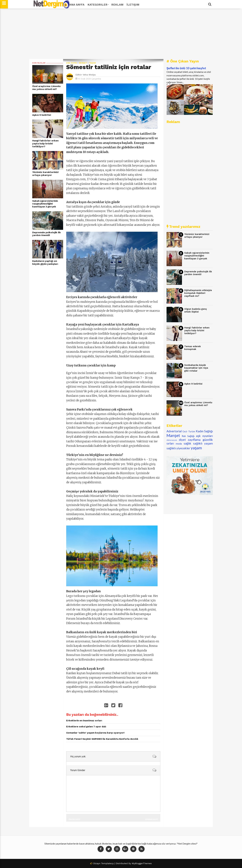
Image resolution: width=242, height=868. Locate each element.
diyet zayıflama (190, 440)
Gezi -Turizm (189, 431)
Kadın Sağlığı (204, 431)
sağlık (188, 443)
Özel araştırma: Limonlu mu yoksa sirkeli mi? (46, 88)
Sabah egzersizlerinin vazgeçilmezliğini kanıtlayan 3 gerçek (45, 204)
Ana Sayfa (77, 5)
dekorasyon (172, 440)
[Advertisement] (121, 34)
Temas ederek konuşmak (193, 348)
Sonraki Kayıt (152, 819)
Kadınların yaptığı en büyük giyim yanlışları (45, 263)
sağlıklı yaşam (203, 443)
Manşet (83, 63)
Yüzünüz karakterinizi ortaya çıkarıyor (45, 174)
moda (179, 444)
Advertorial (174, 431)
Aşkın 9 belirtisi (42, 115)
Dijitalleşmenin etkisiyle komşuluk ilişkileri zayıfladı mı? (198, 293)
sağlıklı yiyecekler (178, 448)
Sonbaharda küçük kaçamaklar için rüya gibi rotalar (196, 368)
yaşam (93, 63)
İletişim (133, 5)
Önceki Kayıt (74, 819)
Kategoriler (98, 5)
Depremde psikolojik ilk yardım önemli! (47, 234)
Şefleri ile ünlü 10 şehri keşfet (186, 68)
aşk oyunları (204, 436)
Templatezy (107, 863)
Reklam (117, 5)
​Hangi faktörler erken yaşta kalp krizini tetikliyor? (45, 144)
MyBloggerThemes (142, 863)
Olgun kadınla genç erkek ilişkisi (196, 310)
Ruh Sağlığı (188, 436)
